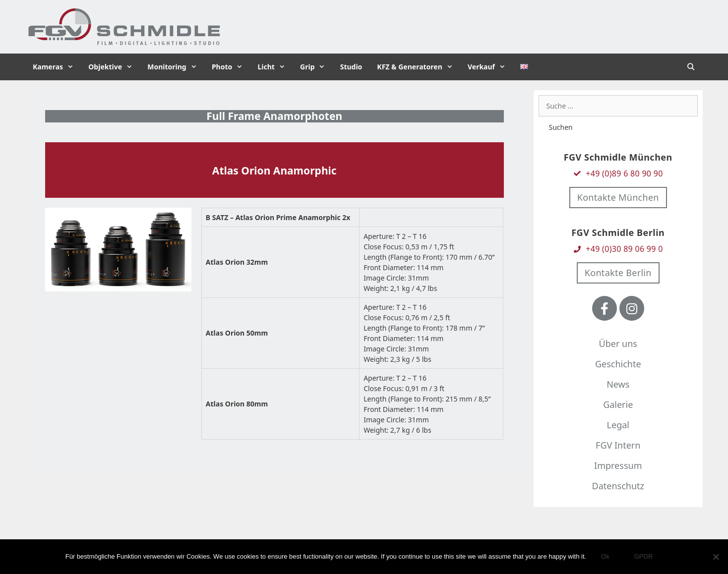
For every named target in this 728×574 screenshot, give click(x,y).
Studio (351, 67)
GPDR (644, 556)
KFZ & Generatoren (419, 67)
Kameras (57, 67)
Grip (316, 67)
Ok (605, 556)
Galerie (618, 404)
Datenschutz (618, 486)
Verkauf (490, 67)
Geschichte (618, 364)
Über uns (618, 344)
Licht (275, 67)
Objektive (114, 67)
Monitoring (176, 67)
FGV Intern (618, 445)
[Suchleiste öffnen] (691, 67)
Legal (618, 425)
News (618, 384)
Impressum (618, 465)
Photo (231, 67)
